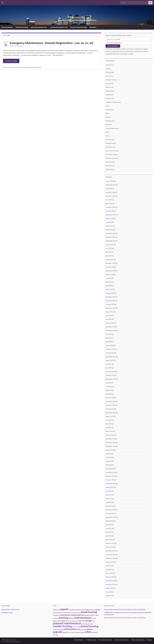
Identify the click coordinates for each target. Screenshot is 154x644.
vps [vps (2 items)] (75, 632)
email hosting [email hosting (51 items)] (89, 612)
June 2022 (109, 222)
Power (108, 136)
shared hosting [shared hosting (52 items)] (89, 626)
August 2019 (110, 312)
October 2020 (110, 267)
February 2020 (110, 293)
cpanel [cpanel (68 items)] (64, 609)
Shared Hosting (110, 147)
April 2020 (109, 286)
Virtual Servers (110, 166)
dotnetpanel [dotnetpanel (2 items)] (77, 613)
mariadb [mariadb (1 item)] (94, 618)
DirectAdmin (109, 83)
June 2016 (109, 386)
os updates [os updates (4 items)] (81, 621)
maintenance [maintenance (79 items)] (83, 618)
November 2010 (110, 584)
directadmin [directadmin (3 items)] (57, 613)
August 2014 (110, 450)
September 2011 (111, 558)
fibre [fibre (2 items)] (94, 615)
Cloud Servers (110, 65)
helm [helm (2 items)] (57, 618)
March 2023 (109, 203)
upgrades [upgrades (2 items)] (65, 632)
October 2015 (110, 409)
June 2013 (109, 495)
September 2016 (111, 379)
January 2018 (110, 345)
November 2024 (110, 192)
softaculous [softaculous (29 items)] (70, 629)
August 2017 (110, 360)
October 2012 (110, 513)
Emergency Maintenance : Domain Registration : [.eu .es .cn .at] (51, 43)
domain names (24, 67)
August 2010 (110, 588)
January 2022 (110, 230)
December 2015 (110, 401)
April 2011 (109, 569)
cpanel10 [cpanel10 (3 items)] (83, 610)
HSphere (108, 117)
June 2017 (109, 368)
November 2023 (110, 196)
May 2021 (109, 252)
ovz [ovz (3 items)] (94, 621)
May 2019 (109, 319)
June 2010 (109, 592)
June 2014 (109, 457)
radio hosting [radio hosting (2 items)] (89, 624)
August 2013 (110, 487)
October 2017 (110, 353)
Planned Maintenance (112, 128)
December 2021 (110, 233)
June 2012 (109, 528)
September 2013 (111, 484)
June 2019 (109, 316)
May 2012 (109, 532)
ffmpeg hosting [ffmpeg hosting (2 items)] (88, 615)
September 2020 (111, 271)
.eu (13, 67)
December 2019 (110, 297)
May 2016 (109, 390)
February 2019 (110, 323)
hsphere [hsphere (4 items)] (71, 618)
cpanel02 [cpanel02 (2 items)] (71, 610)
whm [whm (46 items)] (88, 632)
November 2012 (110, 510)
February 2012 (110, 543)
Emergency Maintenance (113, 102)
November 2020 (110, 263)
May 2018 (109, 338)
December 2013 (110, 472)
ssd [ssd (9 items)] (78, 629)
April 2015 (109, 428)
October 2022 (110, 211)
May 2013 (109, 499)
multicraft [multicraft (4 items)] (64, 621)
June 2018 (109, 334)
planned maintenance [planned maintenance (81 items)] (67, 623)
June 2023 (109, 200)
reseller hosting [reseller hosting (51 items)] (62, 626)
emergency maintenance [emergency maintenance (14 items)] (71, 615)
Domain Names (7, 27)
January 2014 (110, 469)
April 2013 (109, 502)
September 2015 (111, 413)
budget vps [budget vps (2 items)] (56, 610)
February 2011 (110, 577)
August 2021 (110, 245)
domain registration (35, 67)
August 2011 (110, 562)
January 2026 (110, 181)
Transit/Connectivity (112, 158)
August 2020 (110, 274)
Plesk (107, 132)
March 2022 (109, 226)
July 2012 (108, 525)
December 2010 (110, 581)
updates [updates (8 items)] (90, 629)
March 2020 (109, 289)
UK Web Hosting (22, 27)
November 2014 (110, 442)
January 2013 (110, 506)
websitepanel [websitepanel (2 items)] (81, 632)
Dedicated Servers (111, 80)
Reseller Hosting (111, 143)
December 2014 (110, 439)
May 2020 (109, 282)
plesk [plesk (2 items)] (83, 624)
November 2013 (110, 476)
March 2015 (109, 431)
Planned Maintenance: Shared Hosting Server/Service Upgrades (125, 609)
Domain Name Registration (10, 609)
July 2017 (108, 364)
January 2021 (110, 259)
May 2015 (109, 424)
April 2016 (109, 394)
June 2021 (109, 248)
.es (11, 67)
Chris (13, 46)
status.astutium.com (77, 17)
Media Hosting (110, 121)
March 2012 (109, 540)
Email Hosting (110, 98)
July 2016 (108, 383)
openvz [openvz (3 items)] (74, 621)
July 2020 (108, 278)
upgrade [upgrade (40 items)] (58, 632)
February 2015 (110, 435)
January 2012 (110, 547)
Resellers (93, 27)
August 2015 (110, 416)
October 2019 (110, 304)
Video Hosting (110, 162)
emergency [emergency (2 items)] (56, 615)
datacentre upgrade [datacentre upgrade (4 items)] (93, 610)
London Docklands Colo (59, 27)
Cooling (108, 69)
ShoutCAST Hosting (112, 151)
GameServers (110, 110)
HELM (107, 113)
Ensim (107, 106)
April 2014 (109, 465)
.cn (8, 67)
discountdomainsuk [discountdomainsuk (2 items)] (67, 613)
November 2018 (110, 327)
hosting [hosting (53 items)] (63, 618)
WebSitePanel (110, 169)
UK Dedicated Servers (39, 27)
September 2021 (111, 241)
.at (6, 67)
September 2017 (111, 357)
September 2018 (111, 330)
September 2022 (111, 215)
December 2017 (110, 349)
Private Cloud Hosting (79, 27)
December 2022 (110, 207)
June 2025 (109, 189)
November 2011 (110, 555)
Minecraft (109, 125)
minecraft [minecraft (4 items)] (56, 621)
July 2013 (108, 491)
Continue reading (11, 61)
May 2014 (109, 461)
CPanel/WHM (110, 72)
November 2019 (110, 301)
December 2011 (110, 551)
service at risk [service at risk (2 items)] (76, 627)
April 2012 (109, 536)
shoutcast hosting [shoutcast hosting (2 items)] (58, 629)
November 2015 (110, 405)
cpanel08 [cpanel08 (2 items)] (77, 610)
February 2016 (110, 398)
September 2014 (111, 446)
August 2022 (110, 218)
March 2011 (109, 573)
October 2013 (110, 480)
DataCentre (109, 76)
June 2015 (109, 420)
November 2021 (110, 237)
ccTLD (17, 67)
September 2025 (111, 185)
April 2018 (109, 342)
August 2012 (110, 521)
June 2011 (109, 566)
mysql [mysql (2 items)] (70, 621)
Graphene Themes (15, 642)
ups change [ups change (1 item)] (71, 632)
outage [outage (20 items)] (88, 621)
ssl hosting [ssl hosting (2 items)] (83, 629)
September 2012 (111, 517)
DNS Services (110, 87)
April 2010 (109, 596)
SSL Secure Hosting (112, 154)
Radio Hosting (110, 140)
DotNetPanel (110, 95)
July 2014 (108, 454)
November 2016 (110, 372)
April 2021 (109, 256)
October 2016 (110, 375)
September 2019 (111, 308)
